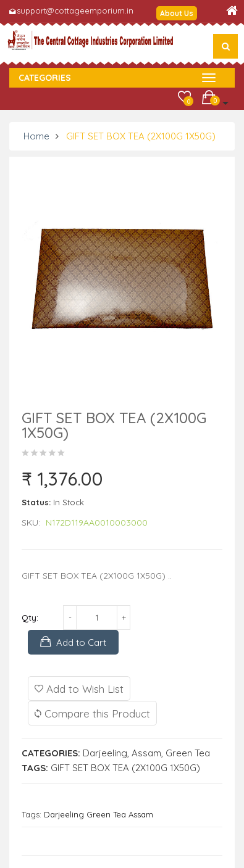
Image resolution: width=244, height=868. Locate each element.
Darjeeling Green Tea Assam (99, 814)
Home (36, 136)
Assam (146, 753)
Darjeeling (105, 753)
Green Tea (188, 753)
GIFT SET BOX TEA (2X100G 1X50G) (141, 136)
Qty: (30, 618)
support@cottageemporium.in (75, 10)
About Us (177, 13)
